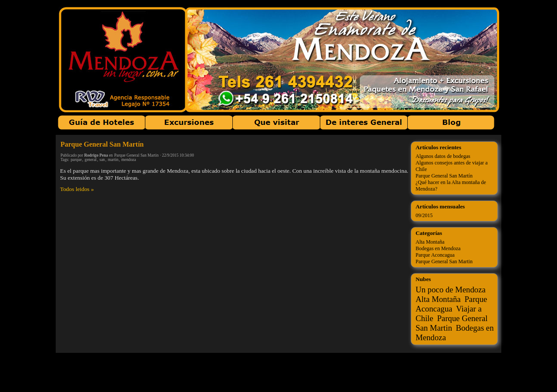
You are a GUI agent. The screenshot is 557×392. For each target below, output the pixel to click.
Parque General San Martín (102, 144)
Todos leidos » (77, 189)
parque (76, 160)
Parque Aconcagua (435, 255)
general (90, 160)
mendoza (129, 160)
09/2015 (424, 215)
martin (113, 160)
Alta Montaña (430, 242)
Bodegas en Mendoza (438, 248)
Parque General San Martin (137, 155)
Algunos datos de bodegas (443, 156)
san (102, 160)
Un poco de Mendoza (451, 290)
